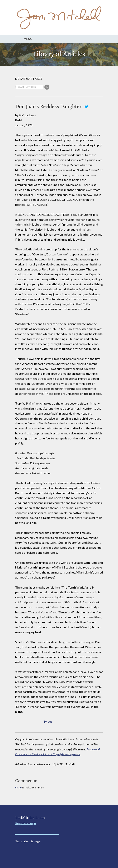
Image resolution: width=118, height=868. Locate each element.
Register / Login (26, 823)
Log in (18, 787)
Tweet (48, 721)
